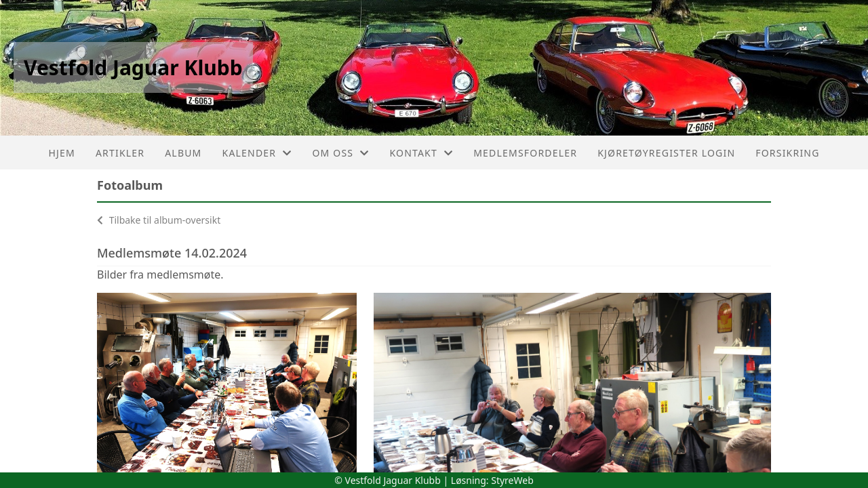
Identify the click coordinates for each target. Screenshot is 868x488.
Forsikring (787, 153)
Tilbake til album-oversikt (159, 220)
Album (183, 153)
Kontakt (421, 153)
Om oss (340, 153)
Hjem (61, 153)
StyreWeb (512, 480)
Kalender (257, 153)
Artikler (120, 153)
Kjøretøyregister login (666, 153)
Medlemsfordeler (525, 153)
